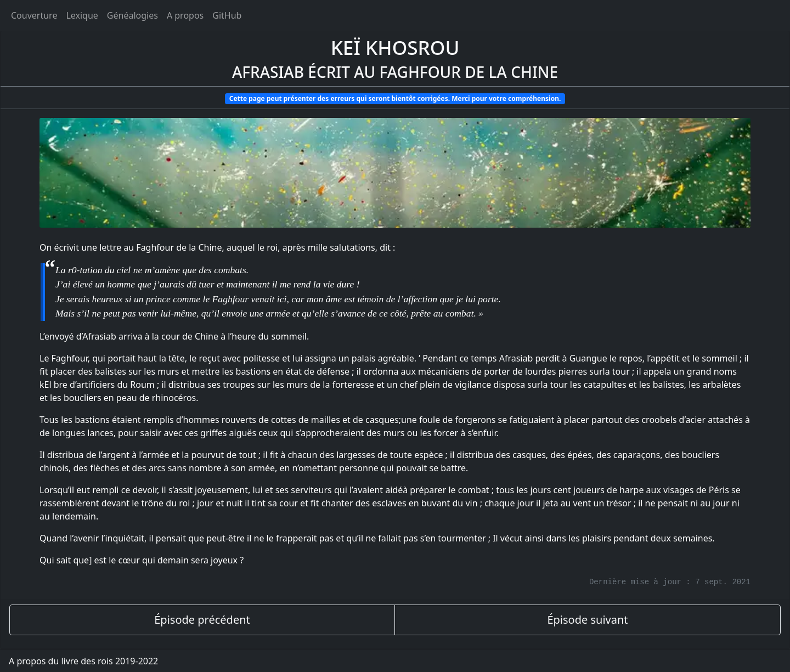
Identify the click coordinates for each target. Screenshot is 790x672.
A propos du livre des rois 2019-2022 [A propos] (83, 661)
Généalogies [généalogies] (132, 15)
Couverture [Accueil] (34, 15)
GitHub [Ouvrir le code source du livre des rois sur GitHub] (227, 15)
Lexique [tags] (82, 15)
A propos (185, 15)
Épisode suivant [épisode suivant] (587, 620)
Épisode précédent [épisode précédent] (202, 620)
